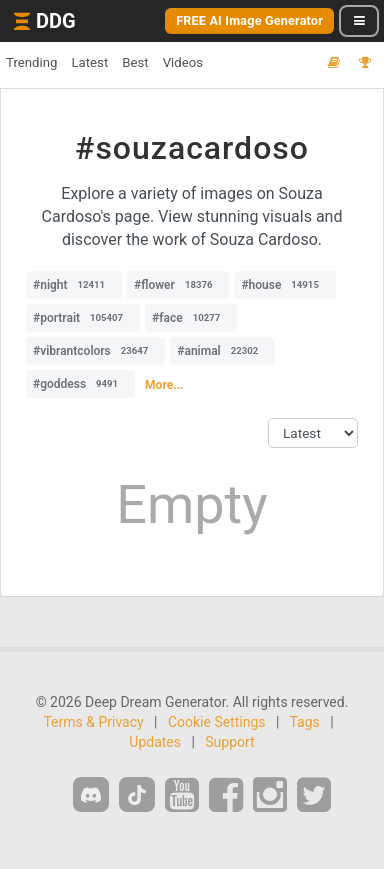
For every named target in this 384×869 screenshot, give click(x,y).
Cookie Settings (217, 722)
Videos (183, 62)
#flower (178, 285)
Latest (89, 62)
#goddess (80, 384)
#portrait (83, 318)
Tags (305, 722)
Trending (31, 62)
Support (229, 742)
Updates (155, 742)
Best (135, 62)
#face (191, 318)
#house (285, 285)
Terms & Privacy (93, 722)
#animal (222, 351)
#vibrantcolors (95, 351)
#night (74, 285)
